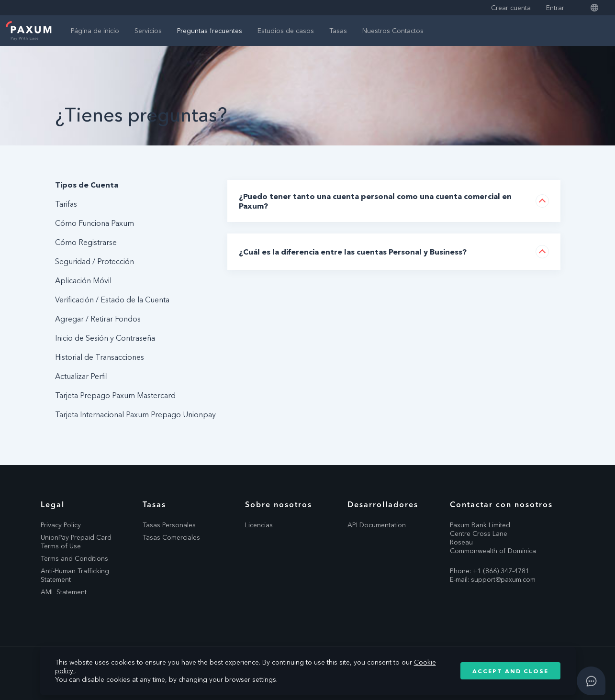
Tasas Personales (169, 525)
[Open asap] (591, 681)
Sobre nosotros (279, 504)
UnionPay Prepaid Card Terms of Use (76, 542)
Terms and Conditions (74, 558)
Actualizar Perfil (81, 376)
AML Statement (64, 592)
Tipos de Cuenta (87, 185)
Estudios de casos (286, 31)
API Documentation (377, 525)
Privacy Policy (61, 525)
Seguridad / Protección (95, 261)
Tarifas (66, 204)
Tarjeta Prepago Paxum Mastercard (115, 395)
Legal (53, 504)
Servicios (148, 31)
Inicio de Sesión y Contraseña (105, 338)
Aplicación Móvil (83, 280)
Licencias (259, 525)
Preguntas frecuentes (210, 31)
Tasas (338, 31)
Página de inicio (95, 31)
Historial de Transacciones (100, 357)
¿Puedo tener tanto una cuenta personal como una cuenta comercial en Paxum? (375, 201)
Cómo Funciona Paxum (95, 223)
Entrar (555, 8)
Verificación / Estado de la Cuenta (112, 300)
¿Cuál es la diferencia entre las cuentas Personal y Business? (353, 252)
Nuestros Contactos (393, 31)
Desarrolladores (383, 504)
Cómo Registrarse (86, 242)
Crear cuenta (511, 8)
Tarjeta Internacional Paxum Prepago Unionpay (135, 414)
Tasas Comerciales (171, 537)
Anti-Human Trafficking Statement (75, 575)
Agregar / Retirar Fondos (98, 319)
